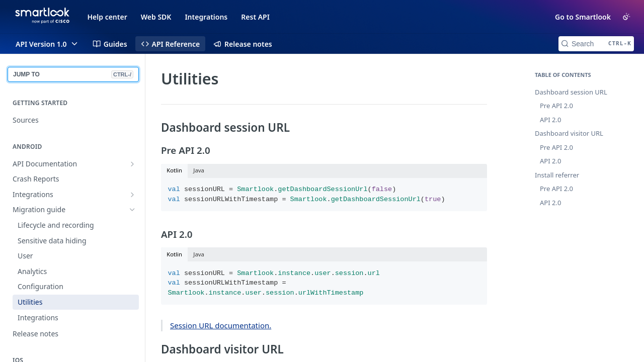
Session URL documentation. (221, 325)
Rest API (255, 17)
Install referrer (557, 175)
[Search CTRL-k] (596, 44)
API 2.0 (550, 120)
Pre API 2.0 (556, 106)
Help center (107, 17)
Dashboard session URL (571, 92)
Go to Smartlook (583, 17)
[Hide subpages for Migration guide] (132, 210)
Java (198, 170)
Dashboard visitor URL (569, 133)
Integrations (206, 17)
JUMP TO (73, 74)
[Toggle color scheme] (626, 17)
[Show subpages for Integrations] (132, 195)
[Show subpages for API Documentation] (132, 164)
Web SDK (156, 17)
